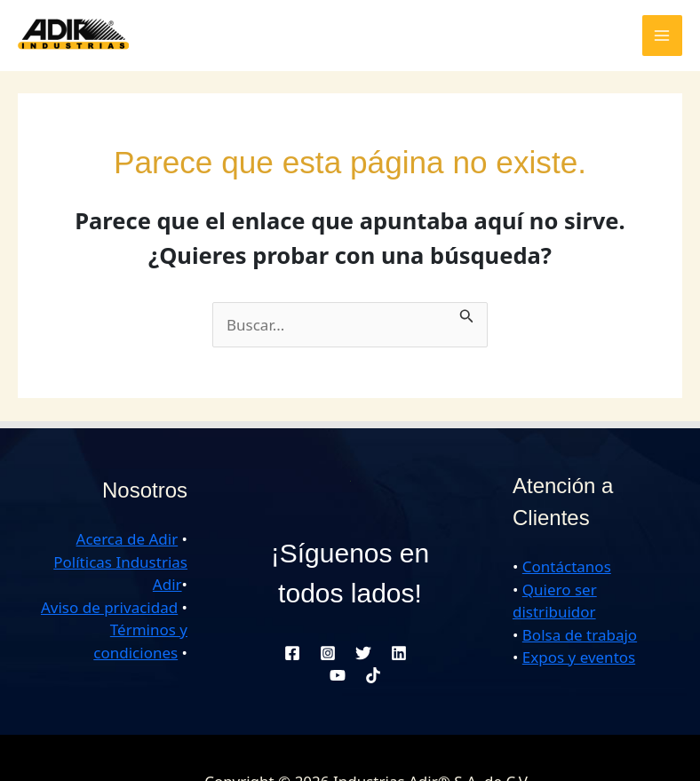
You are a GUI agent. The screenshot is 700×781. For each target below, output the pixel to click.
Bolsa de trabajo (580, 635)
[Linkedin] (399, 653)
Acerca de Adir (127, 539)
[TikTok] (373, 675)
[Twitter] (363, 653)
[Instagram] (328, 653)
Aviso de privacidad (109, 607)
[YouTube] (338, 675)
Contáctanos (567, 566)
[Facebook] (292, 653)
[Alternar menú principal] (663, 36)
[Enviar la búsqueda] (467, 314)
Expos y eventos (579, 657)
